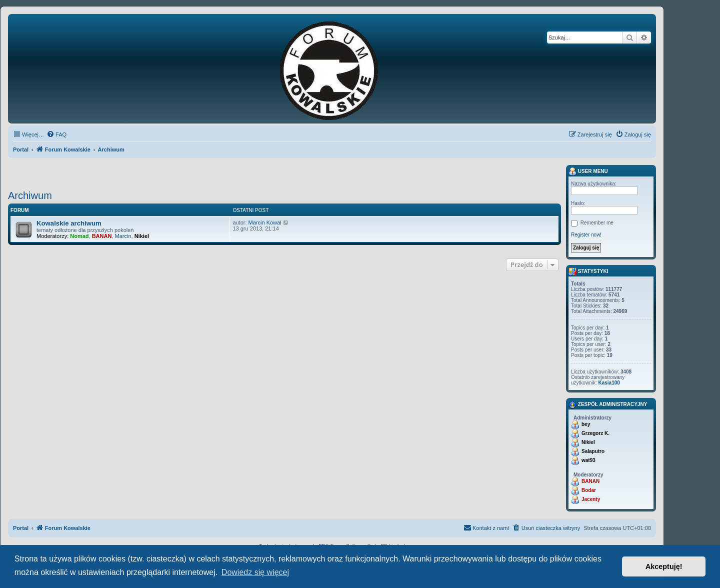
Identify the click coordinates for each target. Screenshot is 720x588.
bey (586, 424)
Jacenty (591, 499)
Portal (21, 149)
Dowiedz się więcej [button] (255, 572)
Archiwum (30, 195)
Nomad (79, 236)
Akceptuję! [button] (664, 566)
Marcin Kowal (265, 222)
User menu (588, 171)
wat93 (588, 460)
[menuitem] (56, 134)
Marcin (123, 236)
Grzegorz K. (595, 433)
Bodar (589, 490)
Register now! (586, 235)
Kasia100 (609, 383)
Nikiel (142, 236)
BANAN (102, 236)
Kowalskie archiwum (69, 223)
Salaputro (593, 451)
